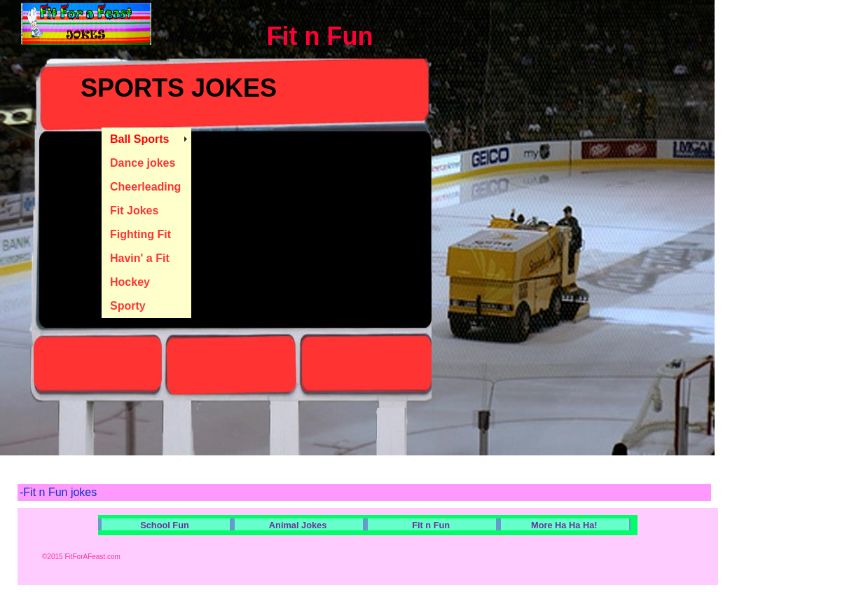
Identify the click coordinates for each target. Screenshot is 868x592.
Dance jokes (143, 163)
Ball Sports (139, 139)
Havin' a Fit (140, 258)
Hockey (130, 282)
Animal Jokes (298, 525)
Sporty (128, 306)
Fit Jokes (134, 211)
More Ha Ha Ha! (564, 525)
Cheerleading (145, 187)
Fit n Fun (431, 525)
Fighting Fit (140, 234)
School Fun (165, 525)
